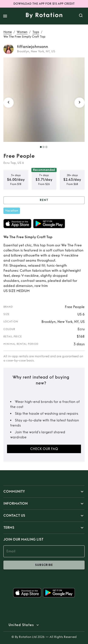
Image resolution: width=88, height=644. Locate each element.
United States (21, 625)
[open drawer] (5, 16)
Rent (44, 200)
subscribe (44, 565)
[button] (44, 492)
